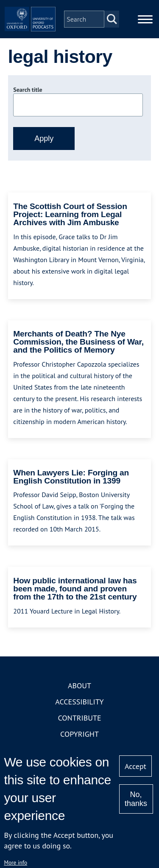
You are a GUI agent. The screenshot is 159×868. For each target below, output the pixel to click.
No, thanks (136, 799)
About (79, 686)
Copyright (79, 734)
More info (15, 862)
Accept (135, 766)
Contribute (79, 718)
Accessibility (79, 702)
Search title (28, 90)
